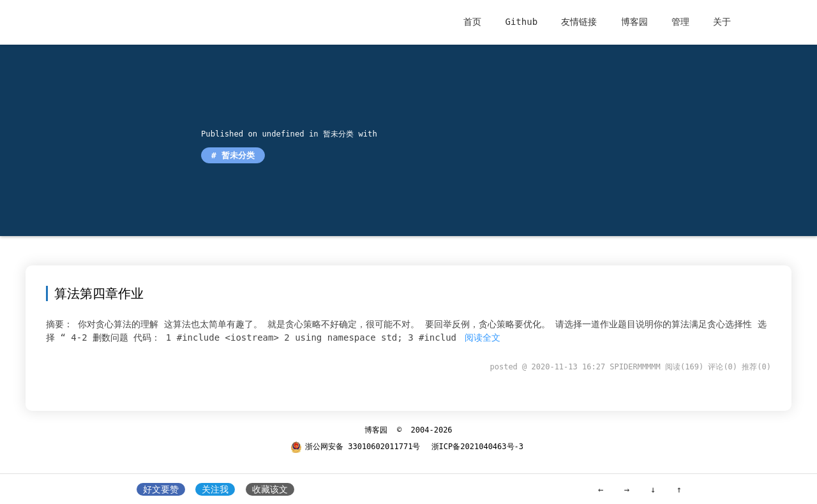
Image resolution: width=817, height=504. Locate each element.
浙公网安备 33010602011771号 (355, 447)
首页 (472, 22)
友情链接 (579, 22)
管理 (680, 22)
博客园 (634, 22)
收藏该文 (270, 489)
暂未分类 (336, 134)
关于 (722, 22)
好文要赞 (161, 489)
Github (521, 22)
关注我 (215, 489)
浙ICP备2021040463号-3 (477, 447)
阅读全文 (483, 337)
